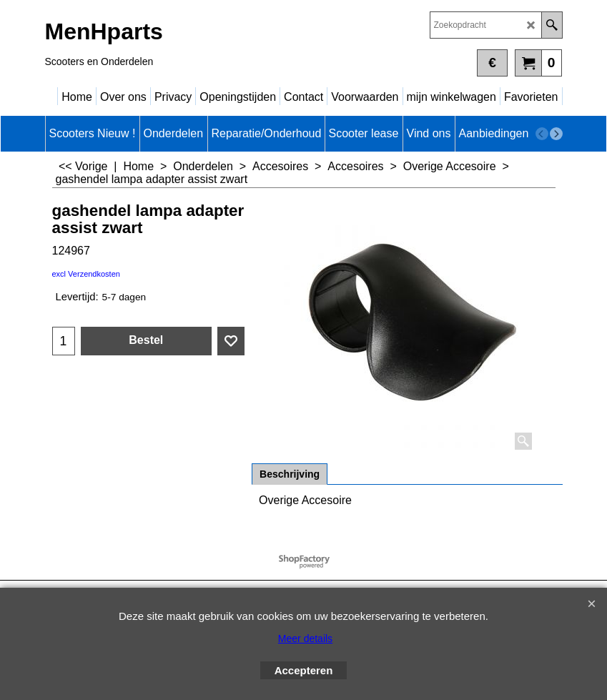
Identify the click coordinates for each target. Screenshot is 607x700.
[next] (556, 134)
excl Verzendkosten (86, 274)
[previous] (542, 134)
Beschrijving (290, 474)
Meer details (305, 639)
